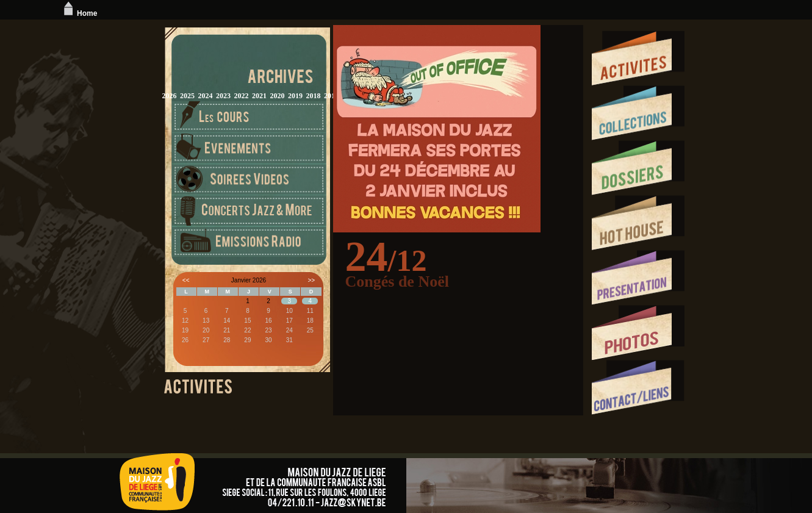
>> (311, 280)
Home (79, 13)
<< (186, 280)
